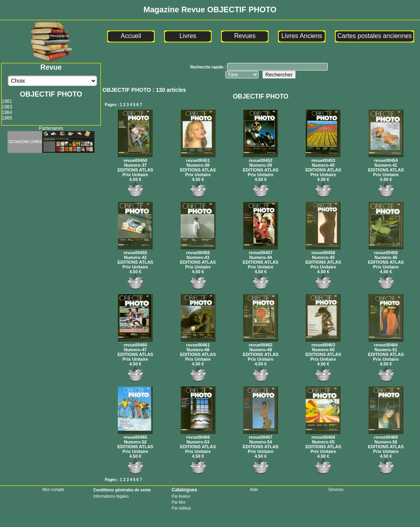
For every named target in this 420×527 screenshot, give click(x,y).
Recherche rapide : (209, 67)
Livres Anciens (302, 36)
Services (336, 490)
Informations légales (111, 496)
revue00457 (261, 250)
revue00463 (323, 342)
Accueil (131, 36)
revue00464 (386, 342)
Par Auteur (181, 496)
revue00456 (198, 250)
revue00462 (261, 342)
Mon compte (53, 490)
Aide (254, 490)
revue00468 (323, 435)
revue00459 (386, 250)
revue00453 (323, 158)
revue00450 (135, 158)
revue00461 (198, 342)
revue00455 (135, 250)
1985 (7, 118)
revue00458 (323, 250)
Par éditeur (181, 508)
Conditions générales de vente (122, 490)
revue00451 (198, 158)
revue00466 (198, 435)
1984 (7, 112)
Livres (188, 36)
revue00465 (135, 435)
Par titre (179, 502)
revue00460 (135, 342)
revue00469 (386, 435)
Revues (245, 36)
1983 (7, 107)
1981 (7, 101)
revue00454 (386, 158)
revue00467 (261, 435)
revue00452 (261, 158)
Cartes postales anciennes (375, 36)
